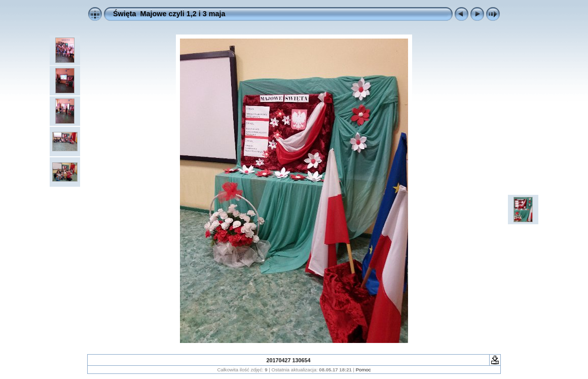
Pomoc (363, 370)
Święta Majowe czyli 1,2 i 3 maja (169, 14)
